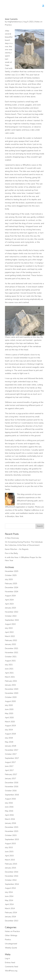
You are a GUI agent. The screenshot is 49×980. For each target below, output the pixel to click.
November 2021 (12, 653)
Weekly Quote (11, 948)
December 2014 (12, 872)
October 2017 (11, 754)
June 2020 (9, 709)
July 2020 (9, 705)
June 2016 (9, 807)
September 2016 (12, 795)
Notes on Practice (12, 931)
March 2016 (10, 819)
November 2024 (12, 592)
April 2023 (9, 604)
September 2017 (12, 758)
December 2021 (12, 648)
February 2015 (11, 864)
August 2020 (10, 701)
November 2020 (12, 693)
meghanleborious (15, 22)
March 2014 (10, 908)
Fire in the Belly (11, 553)
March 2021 (10, 677)
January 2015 (10, 868)
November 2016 (12, 787)
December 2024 (12, 587)
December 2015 (12, 827)
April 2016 (9, 815)
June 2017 (9, 766)
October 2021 (11, 657)
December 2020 (12, 689)
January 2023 (10, 608)
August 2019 (10, 726)
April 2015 (9, 856)
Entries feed (10, 963)
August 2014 (10, 888)
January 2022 (10, 644)
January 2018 (10, 746)
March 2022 (10, 636)
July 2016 (9, 803)
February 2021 (11, 681)
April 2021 (9, 673)
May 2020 (9, 713)
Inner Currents (11, 19)
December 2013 (12, 921)
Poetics (8, 940)
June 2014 (9, 896)
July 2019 (9, 730)
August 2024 (10, 596)
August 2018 (10, 734)
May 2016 (9, 811)
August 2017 (10, 762)
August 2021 (10, 661)
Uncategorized (11, 944)
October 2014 (11, 880)
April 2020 (9, 718)
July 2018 (9, 738)
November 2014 (12, 876)
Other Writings (11, 935)
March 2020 (10, 722)
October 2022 (11, 616)
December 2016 (12, 783)
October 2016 (11, 791)
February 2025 (11, 584)
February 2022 (11, 640)
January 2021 (10, 685)
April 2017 (9, 770)
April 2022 (9, 632)
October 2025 (11, 575)
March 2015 (10, 860)
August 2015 (10, 844)
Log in (7, 958)
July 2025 (9, 579)
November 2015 (12, 831)
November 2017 (12, 750)
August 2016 (10, 799)
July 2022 (9, 628)
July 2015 (9, 847)
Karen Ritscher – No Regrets (17, 549)
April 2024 (9, 600)
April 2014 (9, 904)
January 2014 (10, 917)
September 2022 (12, 620)
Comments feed (11, 967)
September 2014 (12, 884)
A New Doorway (12, 538)
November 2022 (12, 612)
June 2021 (9, 669)
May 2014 (9, 900)
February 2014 (11, 913)
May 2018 (9, 742)
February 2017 (11, 774)
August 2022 (10, 624)
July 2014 (9, 892)
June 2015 (9, 852)
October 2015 (11, 835)
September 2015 (12, 839)
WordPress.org (11, 971)
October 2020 (11, 697)
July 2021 (9, 665)
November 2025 (12, 571)
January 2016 (10, 823)
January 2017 (10, 778)
